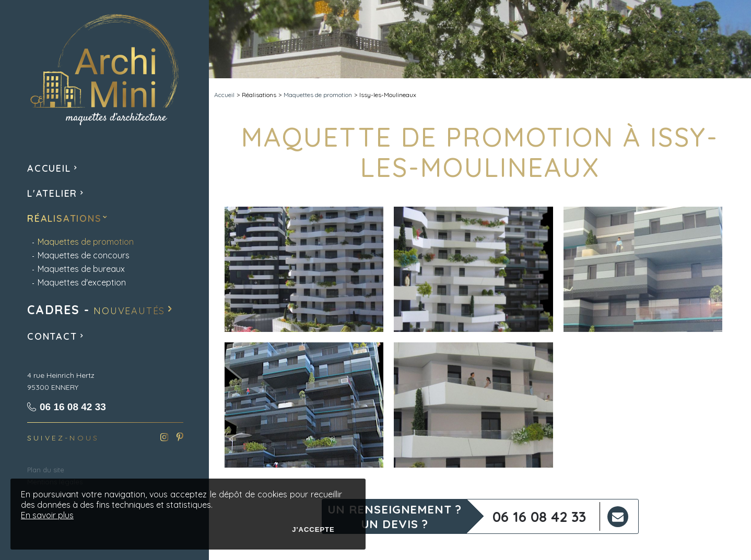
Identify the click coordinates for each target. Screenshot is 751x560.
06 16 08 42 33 (539, 517)
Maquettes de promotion (318, 95)
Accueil (224, 95)
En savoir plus (47, 515)
